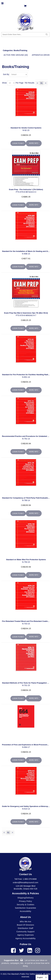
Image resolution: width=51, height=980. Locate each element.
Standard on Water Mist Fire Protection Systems (26, 560)
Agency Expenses (26, 935)
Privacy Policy (26, 901)
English (40, 977)
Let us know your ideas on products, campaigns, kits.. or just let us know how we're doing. (26, 963)
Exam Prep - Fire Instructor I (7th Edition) (26, 189)
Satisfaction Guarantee (26, 908)
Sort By (6, 74)
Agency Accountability (26, 938)
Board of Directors (25, 925)
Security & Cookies (26, 905)
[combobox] (42, 977)
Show (4, 83)
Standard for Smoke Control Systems (26, 128)
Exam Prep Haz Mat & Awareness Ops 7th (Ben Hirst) (26, 313)
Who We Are (26, 922)
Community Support (26, 932)
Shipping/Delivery (25, 898)
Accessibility (26, 911)
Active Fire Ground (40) (16, 55)
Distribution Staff (25, 928)
